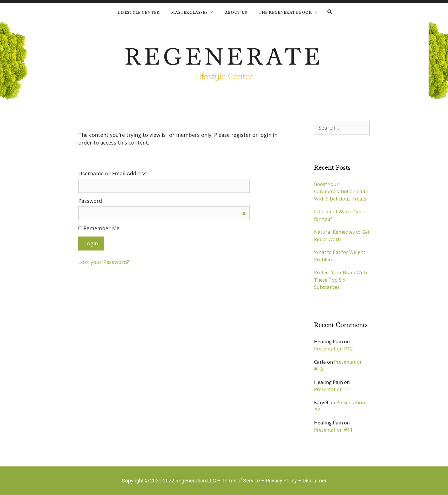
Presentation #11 (333, 430)
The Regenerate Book (288, 12)
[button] (330, 12)
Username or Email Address (112, 173)
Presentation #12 (333, 349)
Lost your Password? (104, 262)
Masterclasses (192, 12)
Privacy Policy (281, 481)
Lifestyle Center (139, 12)
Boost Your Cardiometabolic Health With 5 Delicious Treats (341, 191)
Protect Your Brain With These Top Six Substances (340, 280)
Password (90, 201)
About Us (236, 12)
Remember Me (99, 228)
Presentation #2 (332, 389)
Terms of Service (241, 481)
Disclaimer (315, 481)
